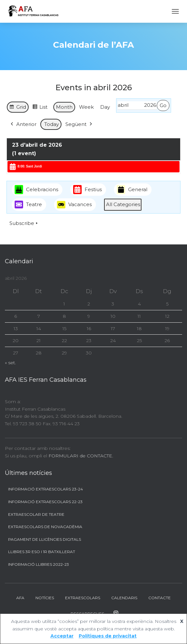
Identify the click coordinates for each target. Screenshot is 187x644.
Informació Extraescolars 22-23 (45, 502)
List (40, 108)
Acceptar (62, 636)
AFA (20, 598)
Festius (87, 190)
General (132, 190)
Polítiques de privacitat (108, 636)
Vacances (74, 205)
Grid (18, 108)
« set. (10, 363)
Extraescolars (83, 598)
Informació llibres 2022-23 (39, 564)
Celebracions (36, 190)
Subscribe (24, 223)
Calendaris (124, 598)
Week (86, 107)
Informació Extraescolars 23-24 (46, 489)
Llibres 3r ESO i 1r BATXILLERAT (42, 552)
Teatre (28, 205)
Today (52, 124)
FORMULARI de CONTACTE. (81, 456)
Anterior (23, 125)
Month (64, 107)
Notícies (45, 598)
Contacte (160, 598)
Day (105, 107)
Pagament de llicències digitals (45, 539)
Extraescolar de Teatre (36, 514)
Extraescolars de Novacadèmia (45, 527)
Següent (79, 125)
